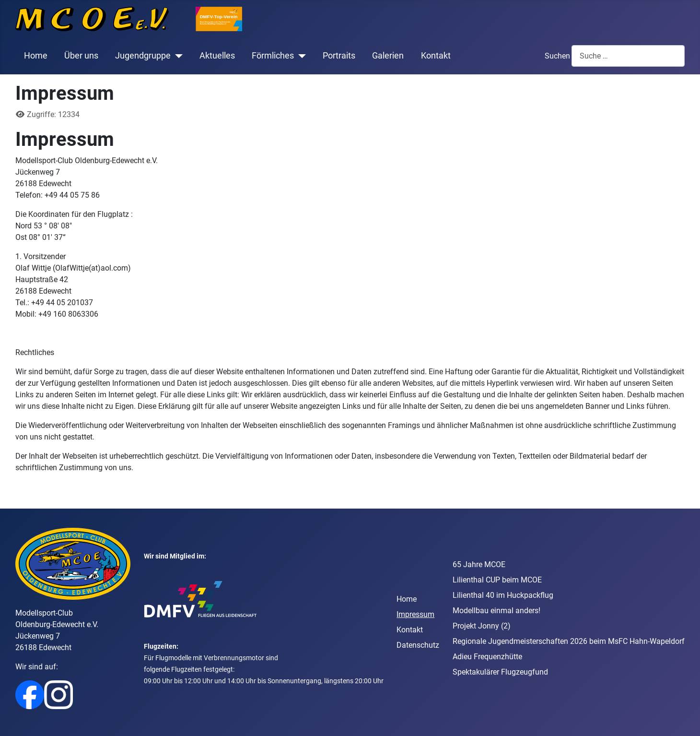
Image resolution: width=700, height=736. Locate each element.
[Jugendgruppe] (177, 56)
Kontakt (436, 56)
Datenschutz (418, 645)
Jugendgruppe (143, 56)
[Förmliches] (300, 56)
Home (36, 56)
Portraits (339, 56)
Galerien (388, 56)
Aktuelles (217, 56)
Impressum (415, 614)
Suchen (557, 56)
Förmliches (273, 56)
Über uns (81, 56)
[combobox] (628, 56)
